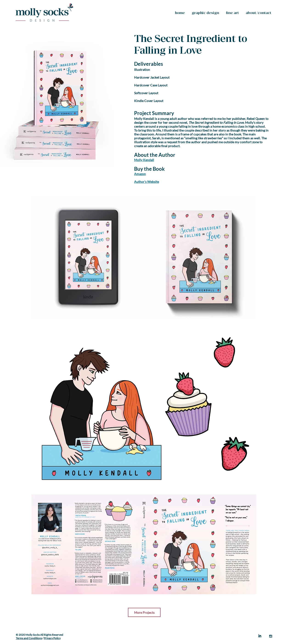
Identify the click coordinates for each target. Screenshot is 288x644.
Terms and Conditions (29, 638)
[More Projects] (144, 612)
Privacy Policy (52, 638)
